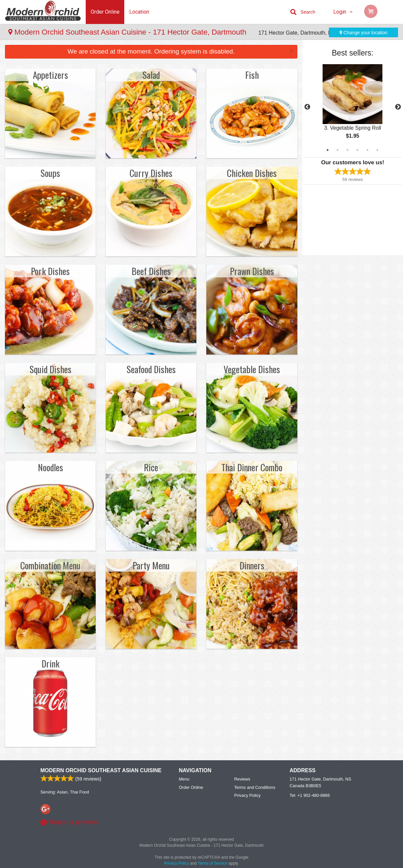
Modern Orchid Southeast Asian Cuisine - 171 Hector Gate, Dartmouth (128, 32)
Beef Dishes (151, 271)
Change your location (363, 33)
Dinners (252, 565)
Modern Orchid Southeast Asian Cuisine (101, 770)
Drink (50, 663)
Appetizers (50, 75)
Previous (307, 107)
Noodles (50, 467)
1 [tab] (328, 150)
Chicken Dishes (252, 173)
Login (340, 12)
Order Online (105, 12)
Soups (50, 173)
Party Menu (151, 565)
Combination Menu (50, 565)
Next (398, 107)
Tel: (310, 795)
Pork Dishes (50, 271)
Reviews (242, 779)
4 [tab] (357, 150)
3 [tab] (348, 150)
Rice (151, 467)
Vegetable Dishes (252, 369)
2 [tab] (338, 150)
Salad (151, 75)
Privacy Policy (248, 795)
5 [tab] (367, 150)
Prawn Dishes (252, 271)
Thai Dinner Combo (252, 467)
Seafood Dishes (151, 369)
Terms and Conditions (255, 787)
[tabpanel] (353, 107)
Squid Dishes (50, 369)
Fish (252, 75)
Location (139, 12)
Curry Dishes (151, 173)
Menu (184, 779)
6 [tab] (377, 150)
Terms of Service (212, 863)
